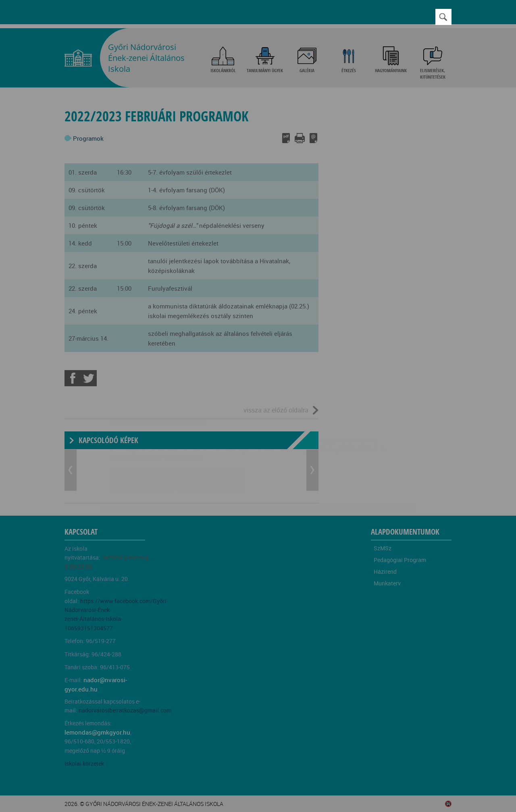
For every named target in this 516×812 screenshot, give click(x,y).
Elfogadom (143, 432)
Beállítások (210, 432)
